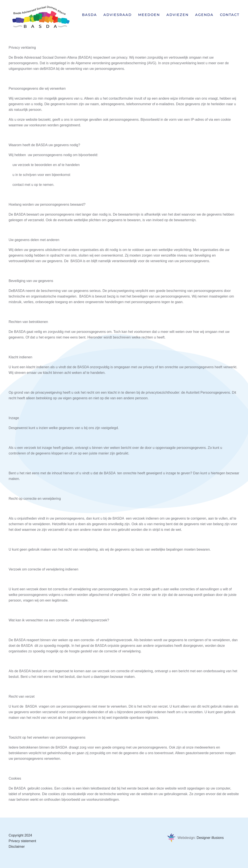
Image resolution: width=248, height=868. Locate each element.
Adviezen (178, 15)
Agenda (204, 15)
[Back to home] (41, 17)
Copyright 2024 (20, 835)
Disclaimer (17, 847)
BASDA (89, 15)
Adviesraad (118, 15)
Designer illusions (210, 838)
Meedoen (149, 15)
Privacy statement (22, 841)
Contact (230, 15)
